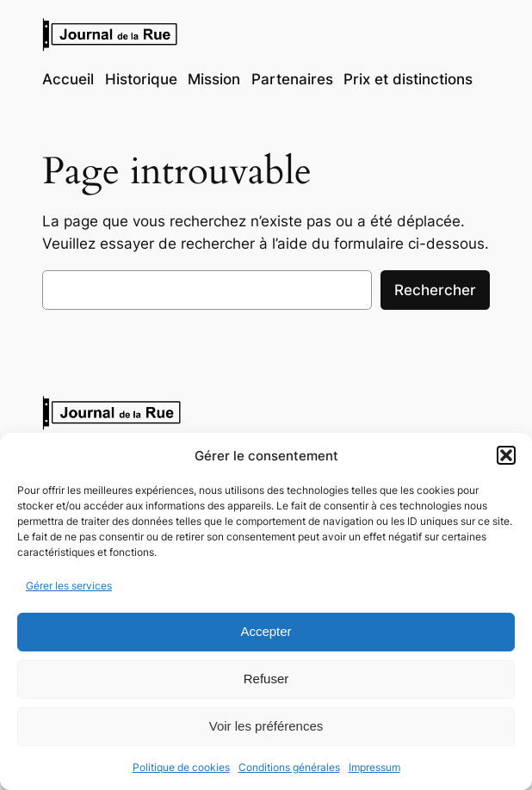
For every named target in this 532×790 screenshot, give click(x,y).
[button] (506, 455)
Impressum (374, 767)
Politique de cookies (181, 767)
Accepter (266, 631)
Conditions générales (289, 767)
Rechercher (435, 290)
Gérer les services (69, 586)
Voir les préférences (266, 726)
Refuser (266, 679)
